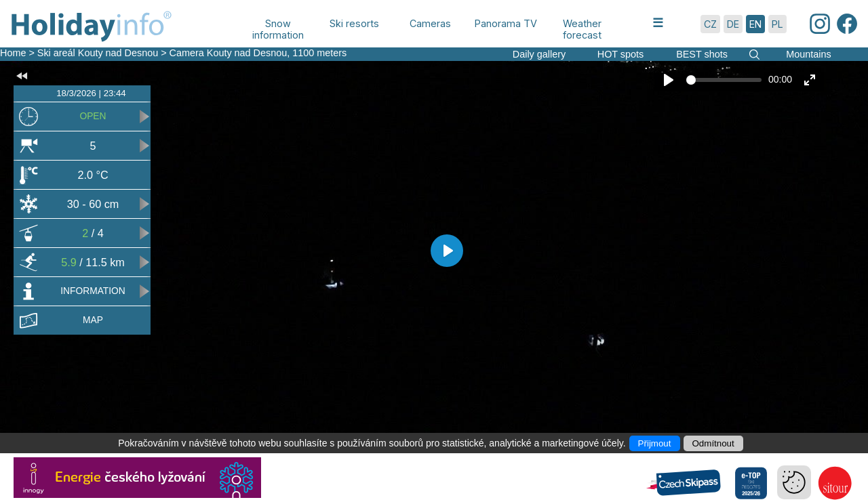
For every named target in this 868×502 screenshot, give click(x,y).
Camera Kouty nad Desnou (229, 53)
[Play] (669, 80)
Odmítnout (713, 443)
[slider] (724, 80)
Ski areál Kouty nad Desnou (98, 53)
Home (13, 53)
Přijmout (655, 443)
